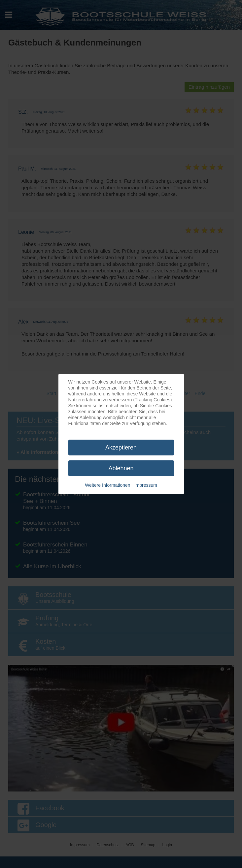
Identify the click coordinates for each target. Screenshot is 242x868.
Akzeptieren (121, 448)
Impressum (146, 485)
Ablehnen (121, 468)
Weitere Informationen (107, 485)
